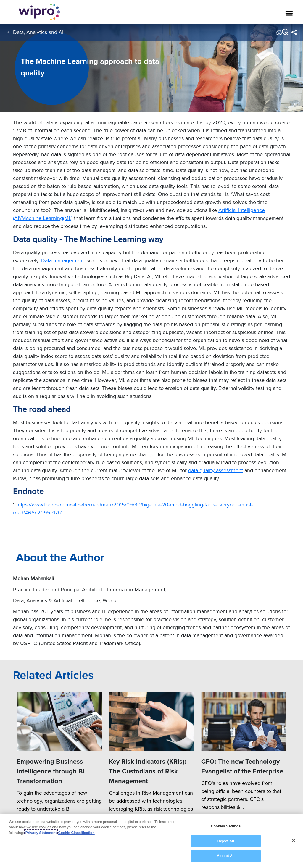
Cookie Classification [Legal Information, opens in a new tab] (76, 833)
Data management (62, 260)
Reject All (226, 841)
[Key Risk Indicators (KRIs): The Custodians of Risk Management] (151, 721)
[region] (151, 841)
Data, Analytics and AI (38, 32)
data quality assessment (216, 470)
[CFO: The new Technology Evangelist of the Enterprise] (244, 721)
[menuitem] (294, 32)
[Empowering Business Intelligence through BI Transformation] (59, 721)
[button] (285, 32)
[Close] (294, 841)
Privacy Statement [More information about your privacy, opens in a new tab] (41, 833)
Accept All (226, 856)
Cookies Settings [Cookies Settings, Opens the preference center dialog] (226, 826)
